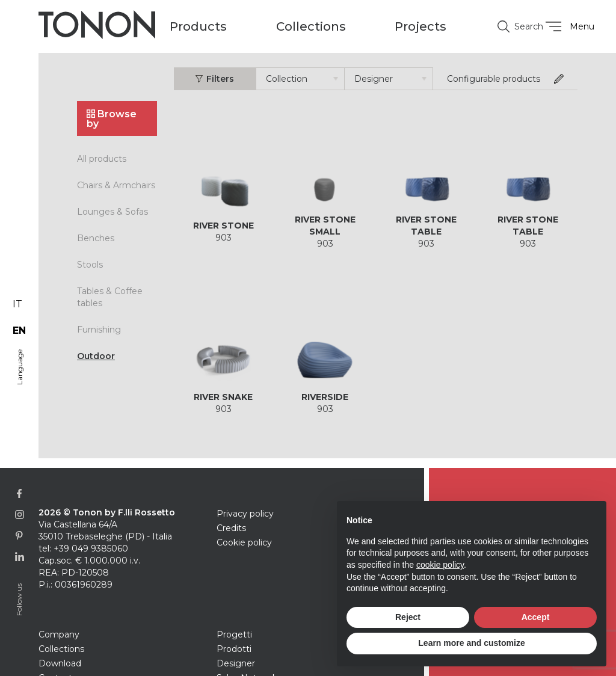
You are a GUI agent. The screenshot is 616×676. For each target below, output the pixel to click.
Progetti (234, 635)
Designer (236, 663)
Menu (568, 26)
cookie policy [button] (440, 565)
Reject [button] (408, 617)
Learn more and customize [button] (471, 643)
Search (515, 26)
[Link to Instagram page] (20, 515)
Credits (231, 528)
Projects (420, 26)
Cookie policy (244, 542)
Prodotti (234, 649)
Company (59, 635)
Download (60, 663)
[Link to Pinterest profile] (20, 536)
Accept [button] (536, 617)
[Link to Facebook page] (20, 493)
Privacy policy (245, 514)
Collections (61, 649)
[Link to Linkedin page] (20, 557)
